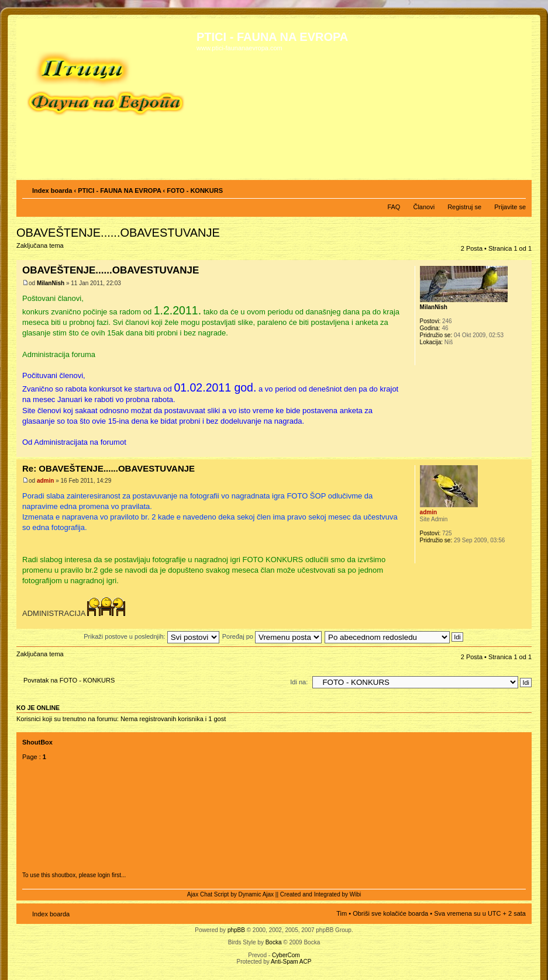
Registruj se (464, 207)
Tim (342, 913)
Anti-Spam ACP (291, 962)
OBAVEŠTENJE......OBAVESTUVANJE (118, 233)
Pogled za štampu (499, 188)
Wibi (355, 894)
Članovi (424, 207)
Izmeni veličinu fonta (517, 188)
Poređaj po (272, 636)
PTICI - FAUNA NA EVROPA (119, 191)
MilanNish (51, 283)
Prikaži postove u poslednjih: (151, 636)
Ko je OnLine (38, 708)
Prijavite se (510, 207)
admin (45, 481)
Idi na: (299, 682)
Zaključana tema (42, 249)
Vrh (523, 451)
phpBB (236, 930)
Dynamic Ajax (256, 894)
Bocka (274, 942)
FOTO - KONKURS (195, 191)
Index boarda (52, 191)
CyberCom (286, 955)
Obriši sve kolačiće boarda (390, 913)
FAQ (394, 207)
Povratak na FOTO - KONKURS (69, 680)
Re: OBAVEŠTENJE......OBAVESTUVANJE (108, 468)
